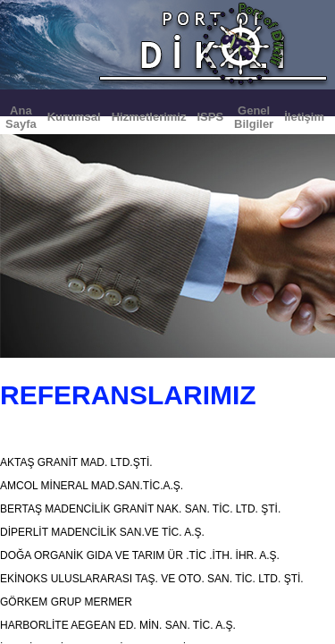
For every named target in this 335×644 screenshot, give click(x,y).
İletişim (304, 117)
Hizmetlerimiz (149, 117)
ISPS (210, 117)
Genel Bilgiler (254, 117)
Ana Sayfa (21, 117)
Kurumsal (74, 117)
